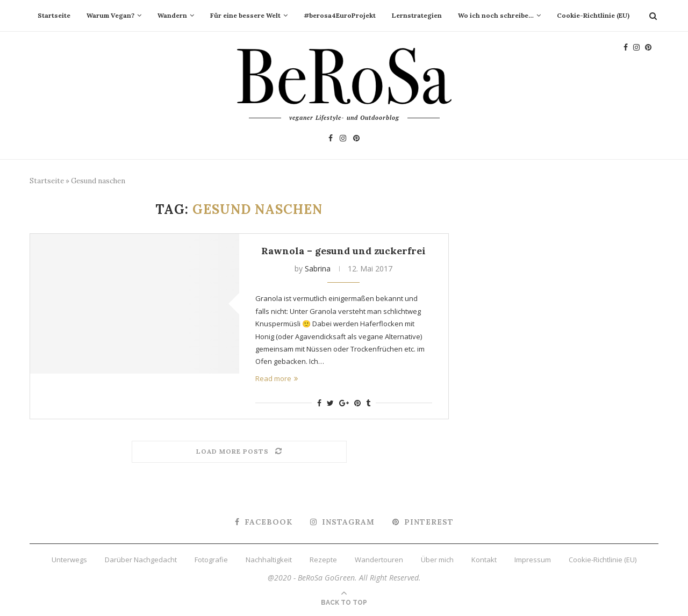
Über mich (437, 560)
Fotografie (211, 560)
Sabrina (318, 268)
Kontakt (484, 560)
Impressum (533, 560)
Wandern (172, 15)
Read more (277, 378)
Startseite (54, 15)
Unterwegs (69, 560)
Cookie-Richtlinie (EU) (593, 15)
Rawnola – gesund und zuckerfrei (343, 251)
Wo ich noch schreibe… (496, 15)
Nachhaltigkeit (269, 560)
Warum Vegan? (110, 15)
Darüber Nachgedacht (141, 560)
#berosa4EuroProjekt (340, 15)
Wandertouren (379, 560)
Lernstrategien (417, 15)
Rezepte (323, 560)
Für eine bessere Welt (245, 15)
